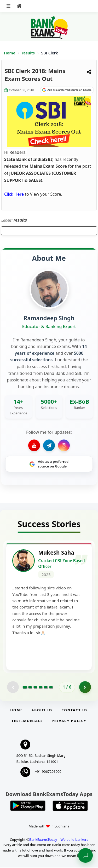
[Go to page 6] (51, 687)
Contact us (74, 711)
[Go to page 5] (46, 687)
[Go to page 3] (35, 687)
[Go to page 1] (25, 687)
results (29, 53)
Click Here (14, 194)
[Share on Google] (67, 90)
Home (10, 53)
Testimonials (27, 721)
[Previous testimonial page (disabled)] (13, 688)
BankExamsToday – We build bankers (59, 840)
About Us (42, 711)
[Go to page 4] (41, 687)
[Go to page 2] (30, 687)
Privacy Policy (69, 721)
